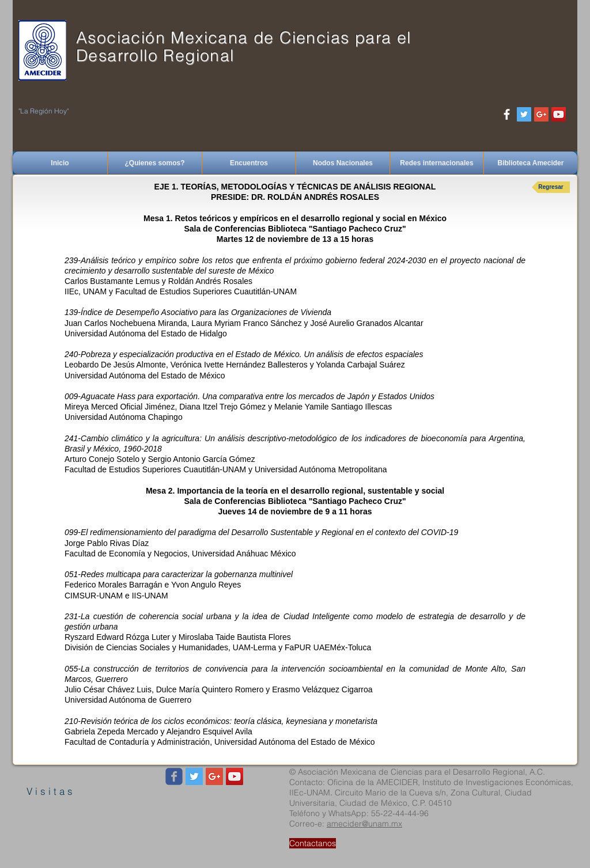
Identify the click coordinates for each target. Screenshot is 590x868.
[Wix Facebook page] (174, 776)
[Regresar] (551, 187)
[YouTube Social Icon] (559, 114)
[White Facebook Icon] (507, 114)
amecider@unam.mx (364, 824)
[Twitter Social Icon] (524, 114)
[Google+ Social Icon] (541, 114)
